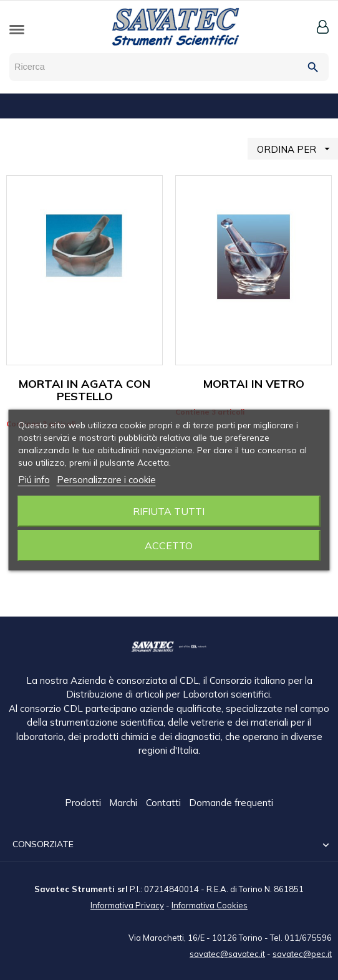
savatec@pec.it (302, 953)
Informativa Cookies (210, 905)
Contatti (165, 803)
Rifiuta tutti (169, 511)
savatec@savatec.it (227, 953)
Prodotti (84, 803)
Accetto (169, 545)
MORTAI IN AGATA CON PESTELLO (84, 390)
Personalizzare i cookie (106, 480)
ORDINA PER (297, 149)
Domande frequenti (231, 803)
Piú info (34, 480)
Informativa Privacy (127, 905)
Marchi (124, 803)
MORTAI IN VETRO (254, 384)
